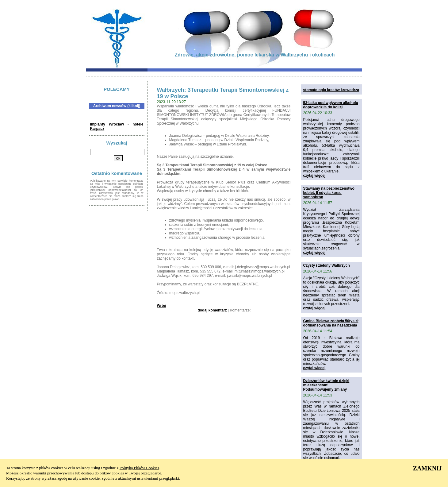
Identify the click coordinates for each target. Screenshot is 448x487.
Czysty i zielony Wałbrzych (327, 265)
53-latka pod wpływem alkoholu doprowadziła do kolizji (331, 105)
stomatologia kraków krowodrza (331, 90)
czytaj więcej (314, 176)
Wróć (162, 306)
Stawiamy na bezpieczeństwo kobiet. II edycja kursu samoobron (329, 193)
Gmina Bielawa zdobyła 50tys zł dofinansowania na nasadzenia (331, 323)
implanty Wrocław (107, 124)
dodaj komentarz (212, 310)
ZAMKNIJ (427, 468)
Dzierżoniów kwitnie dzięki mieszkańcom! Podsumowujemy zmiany (326, 385)
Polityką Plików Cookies (139, 468)
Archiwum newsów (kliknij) (117, 106)
